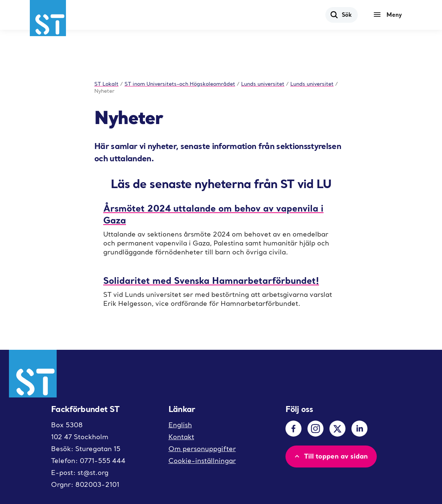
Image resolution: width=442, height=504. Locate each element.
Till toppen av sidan (330, 456)
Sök (341, 15)
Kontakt (181, 437)
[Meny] (389, 15)
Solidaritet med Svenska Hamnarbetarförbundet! (211, 280)
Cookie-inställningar (202, 461)
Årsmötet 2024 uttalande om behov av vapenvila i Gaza (213, 214)
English (180, 425)
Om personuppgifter (202, 449)
